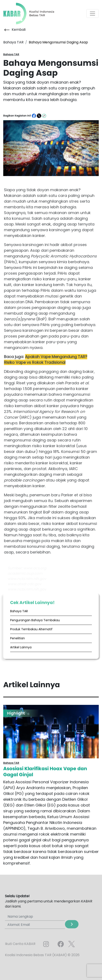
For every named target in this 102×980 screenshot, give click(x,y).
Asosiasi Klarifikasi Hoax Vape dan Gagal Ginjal (45, 772)
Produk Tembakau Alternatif (31, 629)
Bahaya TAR (19, 611)
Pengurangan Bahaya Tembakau (35, 620)
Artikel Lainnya (21, 647)
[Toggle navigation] (92, 14)
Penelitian (18, 638)
